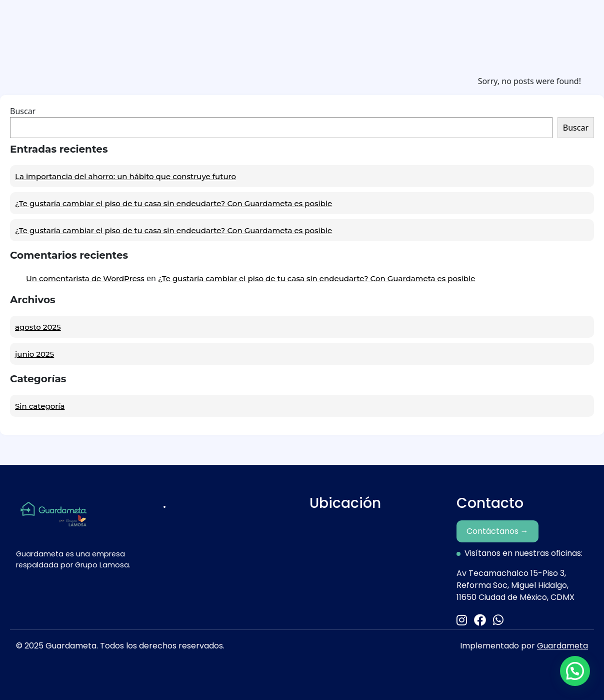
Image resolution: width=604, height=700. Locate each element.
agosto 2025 (38, 327)
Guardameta (562, 646)
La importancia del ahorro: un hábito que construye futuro (125, 176)
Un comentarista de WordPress (85, 278)
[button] (575, 671)
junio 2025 (34, 354)
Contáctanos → (497, 531)
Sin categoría (40, 406)
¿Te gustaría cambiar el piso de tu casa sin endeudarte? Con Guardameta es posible (173, 203)
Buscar (23, 111)
